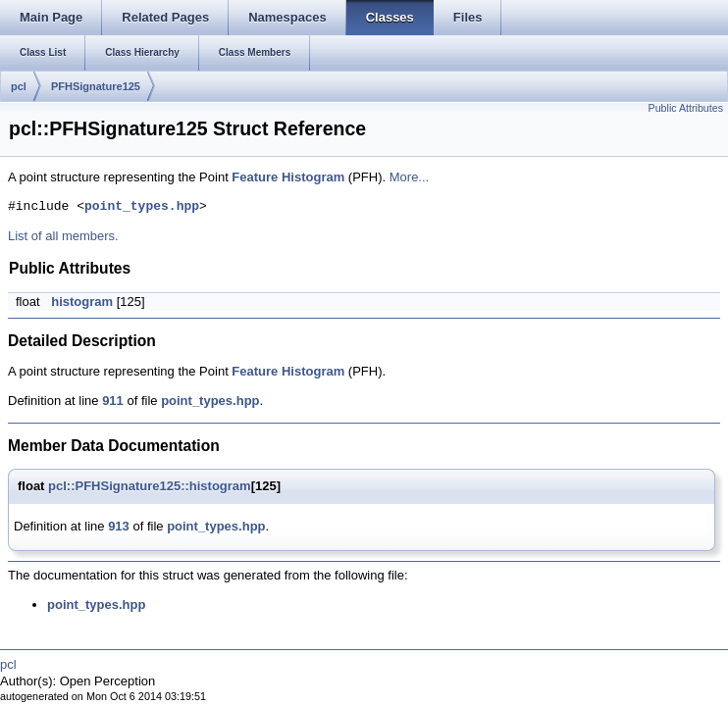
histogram (82, 302)
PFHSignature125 (96, 86)
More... (409, 177)
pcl (19, 86)
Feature (255, 177)
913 (119, 526)
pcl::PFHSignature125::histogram (150, 486)
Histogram (313, 177)
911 (113, 401)
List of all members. (63, 236)
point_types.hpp (142, 207)
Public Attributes (686, 108)
